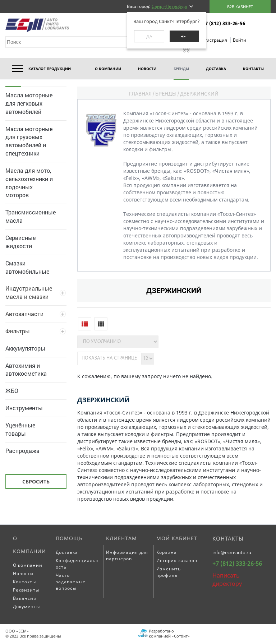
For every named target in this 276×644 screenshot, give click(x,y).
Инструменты (24, 408)
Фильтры (18, 331)
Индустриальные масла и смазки (29, 292)
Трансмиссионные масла (31, 216)
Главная (140, 94)
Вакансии (25, 598)
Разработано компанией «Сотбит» (169, 633)
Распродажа (22, 451)
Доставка (67, 552)
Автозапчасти (24, 314)
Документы (26, 606)
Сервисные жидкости (20, 242)
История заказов (177, 560)
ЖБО (12, 391)
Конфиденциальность (77, 564)
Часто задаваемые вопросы (71, 582)
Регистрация (214, 40)
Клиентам (121, 538)
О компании (29, 545)
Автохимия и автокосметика (26, 370)
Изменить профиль (169, 572)
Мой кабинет (177, 538)
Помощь (69, 538)
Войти (240, 40)
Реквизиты (26, 590)
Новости (23, 573)
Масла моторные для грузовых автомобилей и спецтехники (29, 141)
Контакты (24, 582)
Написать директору (227, 580)
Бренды (166, 94)
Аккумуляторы (25, 348)
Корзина (167, 552)
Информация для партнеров (127, 555)
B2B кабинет (240, 7)
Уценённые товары (20, 429)
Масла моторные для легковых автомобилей (29, 103)
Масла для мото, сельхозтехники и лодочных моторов (29, 183)
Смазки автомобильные (27, 267)
